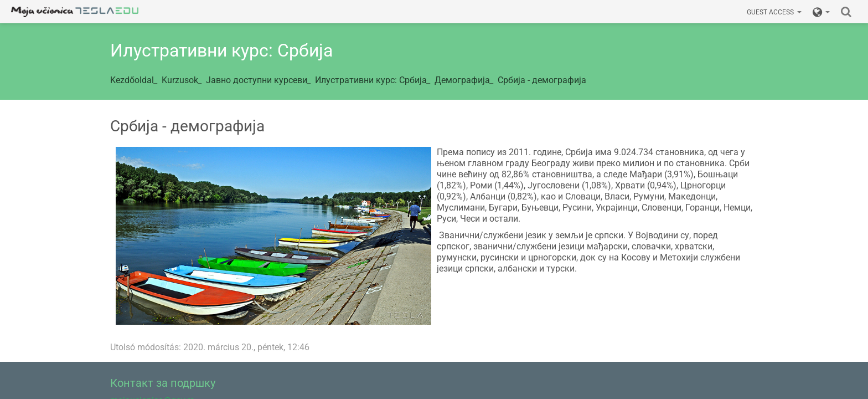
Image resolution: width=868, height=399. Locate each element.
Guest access (774, 12)
